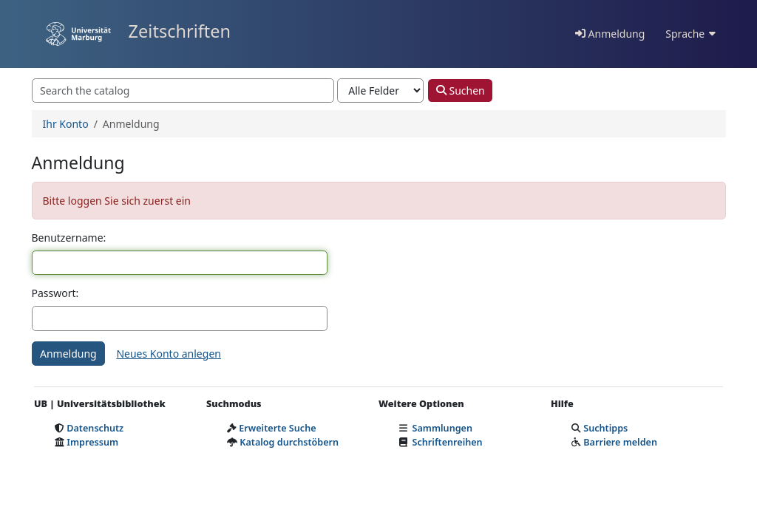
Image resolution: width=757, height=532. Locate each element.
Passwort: (55, 293)
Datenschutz (95, 428)
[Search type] (380, 91)
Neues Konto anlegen (169, 354)
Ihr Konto (66, 124)
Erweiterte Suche (277, 428)
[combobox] (183, 91)
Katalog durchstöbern (289, 442)
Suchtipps (605, 428)
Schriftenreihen (448, 442)
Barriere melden (620, 442)
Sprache (690, 34)
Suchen (461, 91)
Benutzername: (69, 238)
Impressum (92, 442)
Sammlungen (442, 428)
